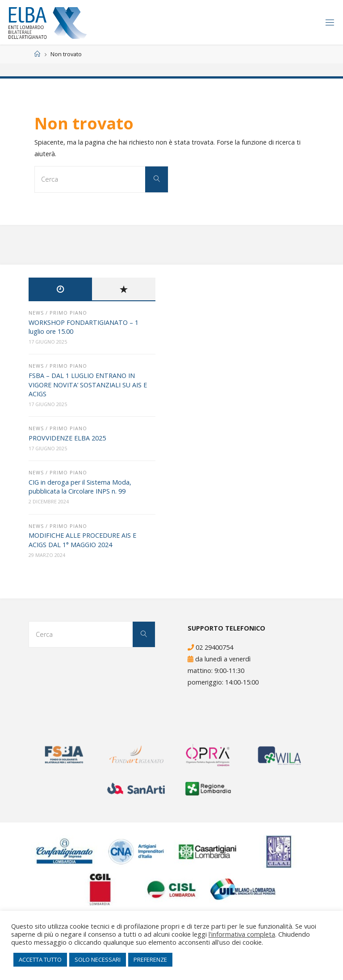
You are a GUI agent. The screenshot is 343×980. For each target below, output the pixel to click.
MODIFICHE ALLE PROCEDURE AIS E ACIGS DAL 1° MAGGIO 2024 (82, 540)
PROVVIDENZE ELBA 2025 (67, 438)
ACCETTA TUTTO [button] (40, 959)
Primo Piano (68, 313)
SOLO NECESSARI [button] (98, 959)
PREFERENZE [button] (150, 959)
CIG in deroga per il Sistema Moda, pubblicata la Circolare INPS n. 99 (80, 487)
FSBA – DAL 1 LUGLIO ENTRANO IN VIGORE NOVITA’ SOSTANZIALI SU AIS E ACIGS (88, 384)
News (36, 313)
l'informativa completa (242, 934)
